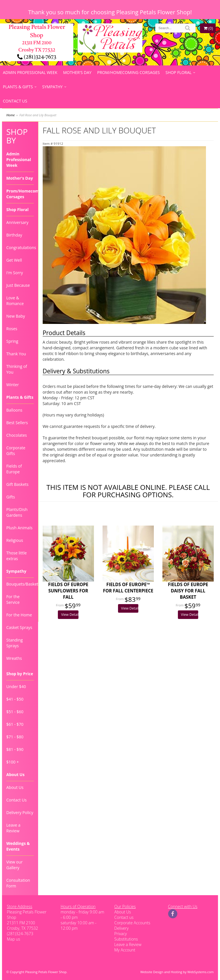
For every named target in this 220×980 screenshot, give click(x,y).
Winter (13, 385)
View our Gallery (14, 865)
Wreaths (14, 658)
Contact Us (15, 101)
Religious (15, 540)
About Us (15, 774)
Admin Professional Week (30, 72)
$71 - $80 (15, 737)
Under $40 (16, 687)
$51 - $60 (15, 712)
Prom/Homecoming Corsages (128, 72)
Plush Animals (19, 528)
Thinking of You (17, 369)
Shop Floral (179, 72)
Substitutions (126, 939)
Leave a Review (13, 828)
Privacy (121, 934)
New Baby (16, 316)
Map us (13, 939)
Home (10, 115)
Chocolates (17, 435)
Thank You (16, 354)
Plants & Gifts (18, 87)
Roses (12, 329)
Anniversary (17, 222)
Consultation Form (18, 883)
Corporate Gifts (16, 451)
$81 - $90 (15, 749)
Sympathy (52, 87)
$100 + (13, 762)
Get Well (14, 260)
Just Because (18, 285)
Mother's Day (77, 72)
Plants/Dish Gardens (17, 512)
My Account (125, 950)
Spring (12, 341)
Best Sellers (17, 423)
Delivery (121, 928)
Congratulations (20, 247)
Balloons (14, 410)
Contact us (124, 917)
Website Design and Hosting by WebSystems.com (177, 972)
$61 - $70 (15, 724)
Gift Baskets (17, 484)
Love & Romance (15, 301)
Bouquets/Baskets (20, 584)
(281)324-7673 (37, 57)
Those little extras (16, 556)
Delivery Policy (20, 812)
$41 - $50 (15, 699)
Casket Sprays (19, 627)
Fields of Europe (14, 469)
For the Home (19, 615)
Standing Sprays (14, 643)
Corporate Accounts (132, 923)
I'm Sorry (15, 273)
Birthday (14, 235)
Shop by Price (20, 674)
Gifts (11, 497)
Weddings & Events (18, 846)
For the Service (13, 599)
